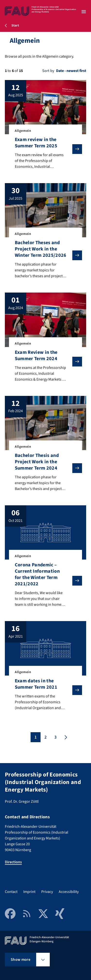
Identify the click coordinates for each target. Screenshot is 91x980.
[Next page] (65, 737)
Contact (11, 892)
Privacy (47, 892)
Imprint (29, 892)
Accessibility (69, 892)
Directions (13, 862)
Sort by (48, 71)
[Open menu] (84, 12)
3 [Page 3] (55, 737)
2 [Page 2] (45, 737)
